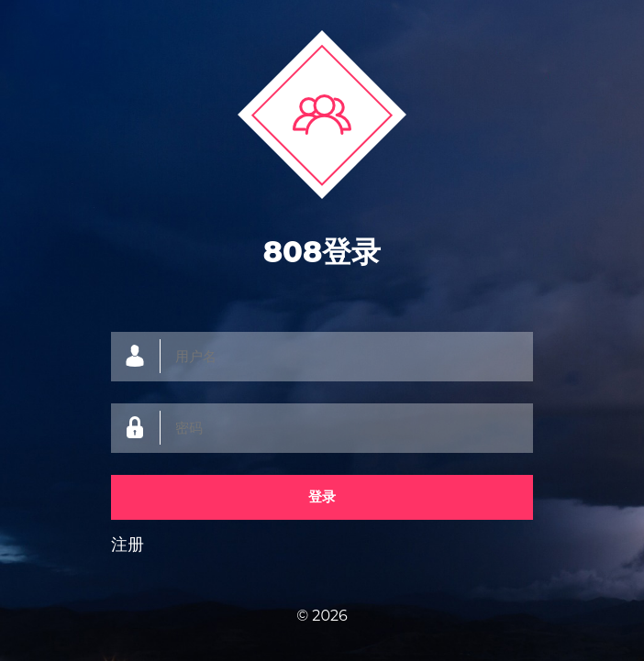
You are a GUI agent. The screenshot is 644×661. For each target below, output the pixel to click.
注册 (128, 545)
